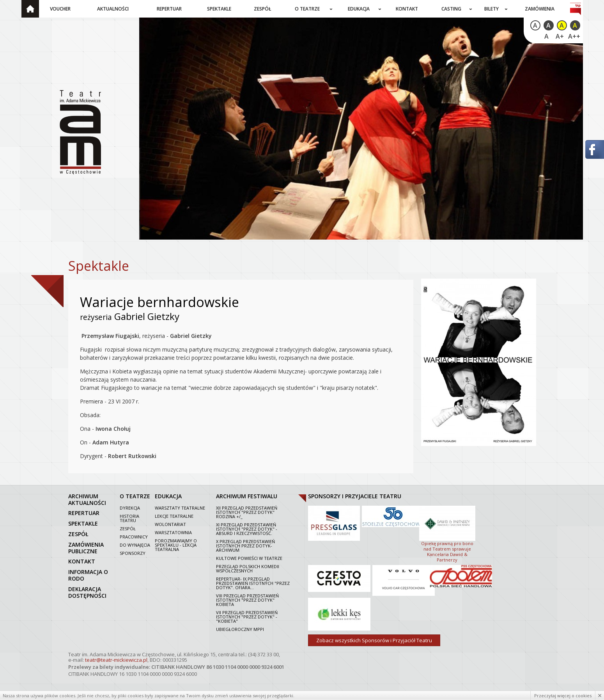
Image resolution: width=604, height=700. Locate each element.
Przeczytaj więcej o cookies (563, 696)
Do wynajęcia (135, 545)
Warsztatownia (173, 532)
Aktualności (113, 9)
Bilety (492, 9)
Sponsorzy (133, 553)
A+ (560, 36)
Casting (451, 9)
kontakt (82, 561)
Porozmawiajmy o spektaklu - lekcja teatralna (176, 545)
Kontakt (407, 9)
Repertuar (169, 9)
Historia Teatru (129, 518)
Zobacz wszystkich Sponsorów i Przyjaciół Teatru (374, 640)
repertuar (84, 513)
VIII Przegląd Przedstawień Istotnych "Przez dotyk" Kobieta (247, 600)
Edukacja (359, 9)
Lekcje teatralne (174, 516)
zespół (78, 534)
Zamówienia (540, 9)
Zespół (263, 9)
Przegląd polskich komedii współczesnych (248, 569)
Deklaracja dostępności (87, 592)
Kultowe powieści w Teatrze (249, 558)
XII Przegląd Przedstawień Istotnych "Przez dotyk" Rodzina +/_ (247, 512)
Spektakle (219, 9)
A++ (574, 36)
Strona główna (30, 9)
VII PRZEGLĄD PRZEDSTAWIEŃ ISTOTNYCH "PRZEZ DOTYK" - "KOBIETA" (247, 617)
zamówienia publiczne (86, 548)
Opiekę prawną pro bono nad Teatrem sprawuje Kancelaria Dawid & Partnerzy (447, 533)
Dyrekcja (130, 508)
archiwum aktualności (87, 499)
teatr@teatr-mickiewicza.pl (116, 660)
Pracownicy (134, 537)
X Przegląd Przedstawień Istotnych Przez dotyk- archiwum (245, 546)
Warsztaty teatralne (180, 508)
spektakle (83, 523)
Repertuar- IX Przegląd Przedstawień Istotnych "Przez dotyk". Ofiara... (253, 583)
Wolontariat (170, 524)
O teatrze (307, 9)
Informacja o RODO (88, 575)
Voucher (60, 9)
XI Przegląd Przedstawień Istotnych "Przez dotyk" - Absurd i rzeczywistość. (247, 529)
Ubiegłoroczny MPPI (240, 629)
